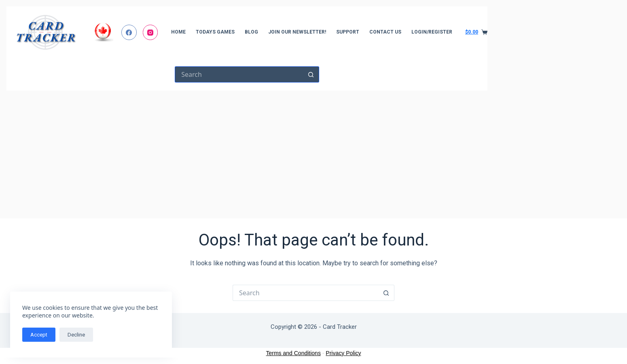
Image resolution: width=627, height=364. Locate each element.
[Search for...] (239, 74)
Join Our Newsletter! (297, 32)
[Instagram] (150, 32)
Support (348, 32)
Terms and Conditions (293, 353)
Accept (39, 335)
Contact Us (385, 32)
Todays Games (215, 32)
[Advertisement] (247, 151)
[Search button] (311, 74)
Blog (251, 32)
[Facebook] (129, 32)
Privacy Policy (343, 353)
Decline (76, 335)
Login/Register (432, 32)
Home (178, 32)
